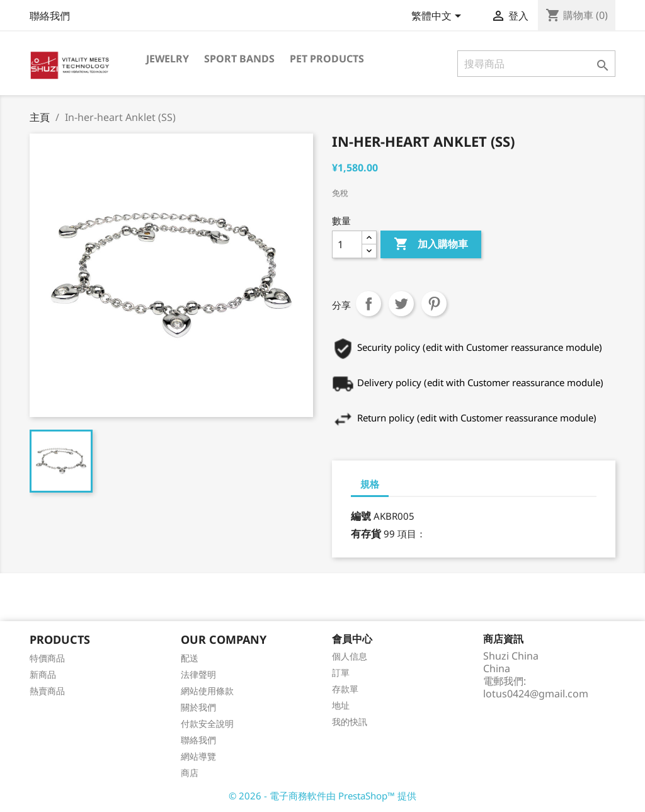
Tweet (401, 304)
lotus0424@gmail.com (536, 694)
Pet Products (327, 59)
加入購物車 (431, 244)
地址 (341, 705)
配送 (190, 658)
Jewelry (168, 59)
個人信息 (350, 656)
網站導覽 (198, 756)
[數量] (347, 244)
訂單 (341, 672)
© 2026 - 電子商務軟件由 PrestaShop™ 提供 (322, 796)
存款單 (345, 689)
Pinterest (434, 304)
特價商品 (47, 658)
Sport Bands (239, 59)
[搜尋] (536, 64)
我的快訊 (350, 722)
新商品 (43, 674)
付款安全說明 (207, 723)
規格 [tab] (370, 484)
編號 (361, 516)
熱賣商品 (47, 691)
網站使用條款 (207, 691)
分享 (368, 304)
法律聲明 (198, 674)
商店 (190, 773)
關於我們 (198, 707)
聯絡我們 (50, 16)
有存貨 (366, 534)
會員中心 (352, 639)
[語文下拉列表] (438, 17)
